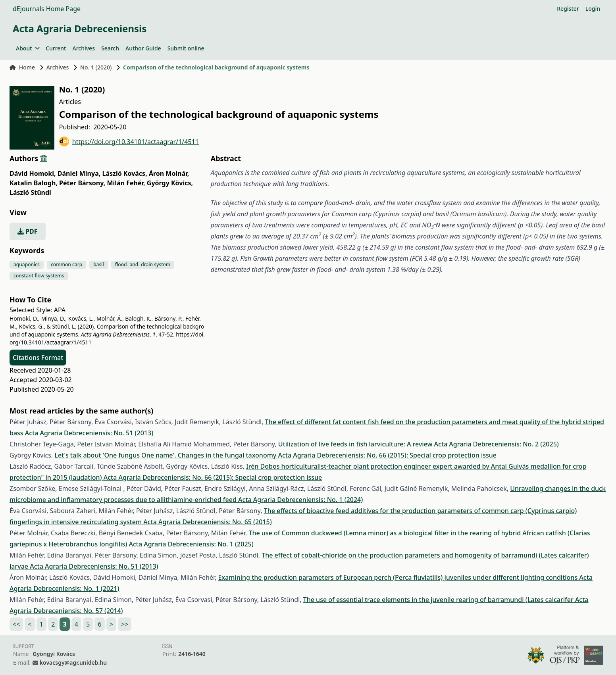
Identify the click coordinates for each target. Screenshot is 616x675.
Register (568, 9)
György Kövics (170, 183)
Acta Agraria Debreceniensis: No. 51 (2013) (89, 433)
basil (99, 264)
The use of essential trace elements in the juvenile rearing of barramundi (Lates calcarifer (439, 600)
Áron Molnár (169, 173)
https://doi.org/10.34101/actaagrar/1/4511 (129, 141)
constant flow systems (39, 276)
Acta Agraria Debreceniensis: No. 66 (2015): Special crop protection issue (387, 455)
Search (110, 48)
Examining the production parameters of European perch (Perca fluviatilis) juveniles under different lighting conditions (398, 577)
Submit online (186, 48)
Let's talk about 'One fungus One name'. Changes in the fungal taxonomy (166, 455)
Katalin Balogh (34, 183)
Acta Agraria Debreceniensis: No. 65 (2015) (207, 522)
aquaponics (27, 264)
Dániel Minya (79, 173)
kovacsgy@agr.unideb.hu (73, 662)
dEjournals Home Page (47, 9)
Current (56, 48)
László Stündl (30, 192)
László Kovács (124, 173)
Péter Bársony (82, 183)
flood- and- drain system (143, 264)
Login (593, 9)
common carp (66, 264)
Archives (83, 48)
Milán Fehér (126, 183)
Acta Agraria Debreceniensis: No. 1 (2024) (300, 500)
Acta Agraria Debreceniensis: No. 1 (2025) (191, 544)
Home (22, 67)
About (28, 48)
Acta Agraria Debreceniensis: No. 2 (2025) (497, 444)
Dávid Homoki (33, 173)
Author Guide (143, 48)
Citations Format (38, 358)
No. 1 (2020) (96, 67)
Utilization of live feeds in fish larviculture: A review (356, 444)
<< (16, 624)
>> (125, 624)
